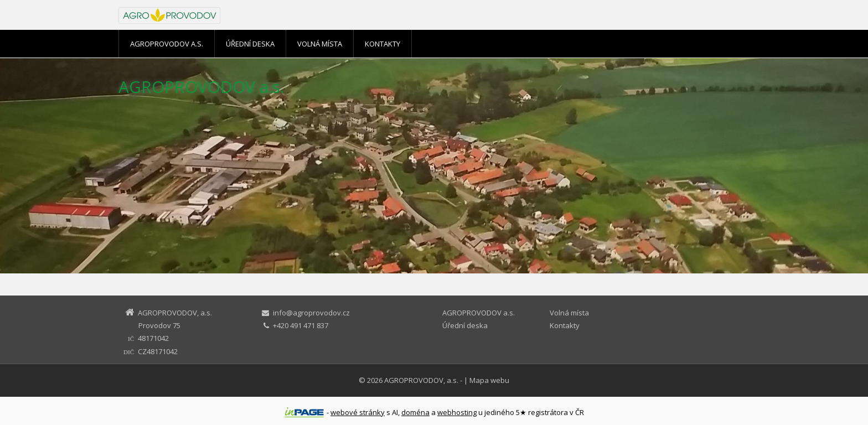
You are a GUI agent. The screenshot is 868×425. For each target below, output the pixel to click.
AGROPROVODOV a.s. (167, 44)
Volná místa (320, 44)
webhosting (457, 412)
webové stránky (358, 412)
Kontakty (383, 44)
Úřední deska (250, 44)
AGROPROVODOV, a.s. (421, 380)
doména (415, 412)
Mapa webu (489, 380)
